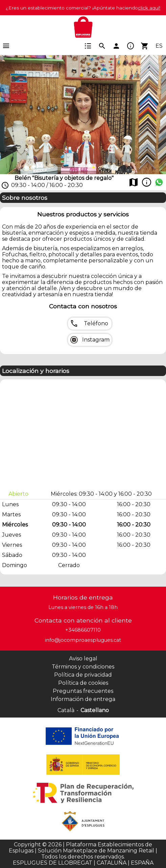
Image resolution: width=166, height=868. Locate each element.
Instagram (96, 340)
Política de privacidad (83, 675)
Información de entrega (83, 699)
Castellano (95, 710)
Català (66, 710)
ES (159, 46)
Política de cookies (83, 683)
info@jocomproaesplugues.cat (83, 640)
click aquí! (149, 8)
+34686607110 (83, 630)
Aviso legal (83, 659)
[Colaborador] (83, 736)
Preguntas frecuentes (83, 691)
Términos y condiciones (83, 667)
